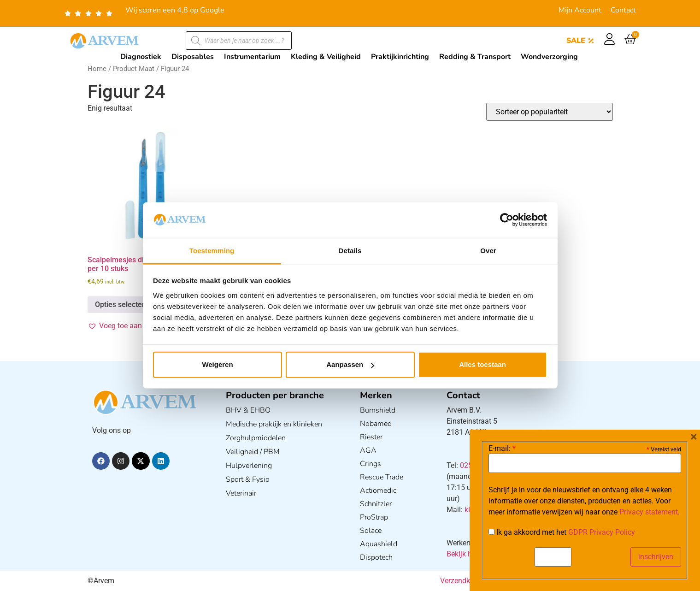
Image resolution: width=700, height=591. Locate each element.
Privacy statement (649, 512)
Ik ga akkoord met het (562, 532)
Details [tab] (350, 251)
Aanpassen (350, 364)
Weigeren (217, 364)
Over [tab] (488, 251)
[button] (132, 326)
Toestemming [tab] (212, 251)
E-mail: (502, 449)
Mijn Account (580, 10)
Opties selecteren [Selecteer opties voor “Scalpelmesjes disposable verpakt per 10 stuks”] (124, 304)
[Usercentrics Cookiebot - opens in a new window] (507, 220)
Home (97, 69)
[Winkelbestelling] (550, 112)
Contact (623, 10)
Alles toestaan (482, 364)
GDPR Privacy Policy (602, 532)
